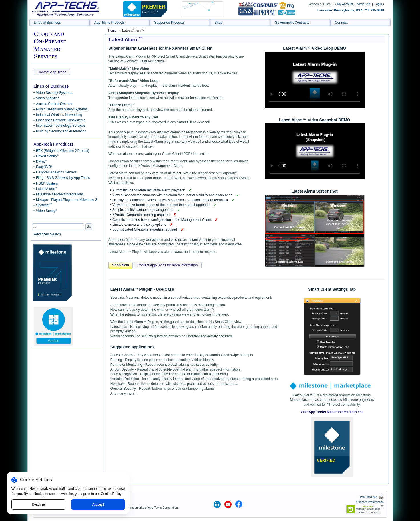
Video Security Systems (54, 93)
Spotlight (44, 205)
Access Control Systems (55, 104)
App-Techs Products (109, 23)
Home (112, 31)
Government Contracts (292, 23)
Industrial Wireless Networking (59, 115)
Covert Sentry (47, 156)
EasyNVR (44, 167)
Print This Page (372, 497)
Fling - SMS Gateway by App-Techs (63, 178)
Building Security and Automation (61, 131)
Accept (98, 504)
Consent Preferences (370, 502)
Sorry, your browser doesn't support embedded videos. (315, 80)
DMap (41, 161)
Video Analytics (48, 98)
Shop (218, 23)
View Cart (364, 4)
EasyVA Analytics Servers (56, 172)
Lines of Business (47, 23)
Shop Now (121, 265)
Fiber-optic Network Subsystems (61, 120)
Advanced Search (47, 234)
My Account (345, 4)
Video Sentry (47, 211)
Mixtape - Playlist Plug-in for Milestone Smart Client (66, 200)
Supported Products (169, 23)
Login (378, 4)
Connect (341, 23)
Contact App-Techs (52, 72)
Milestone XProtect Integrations (60, 194)
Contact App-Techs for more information (167, 265)
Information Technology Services (61, 126)
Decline (38, 504)
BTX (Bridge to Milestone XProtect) (63, 151)
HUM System (47, 183)
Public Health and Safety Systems (62, 109)
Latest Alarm (47, 189)
